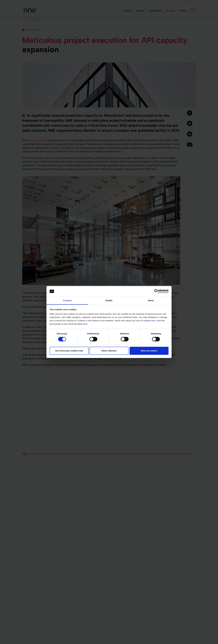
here (153, 321)
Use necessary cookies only (69, 351)
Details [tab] (109, 300)
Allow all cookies (149, 351)
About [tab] (151, 300)
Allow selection (109, 351)
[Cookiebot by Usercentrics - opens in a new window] (156, 291)
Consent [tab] (67, 300)
